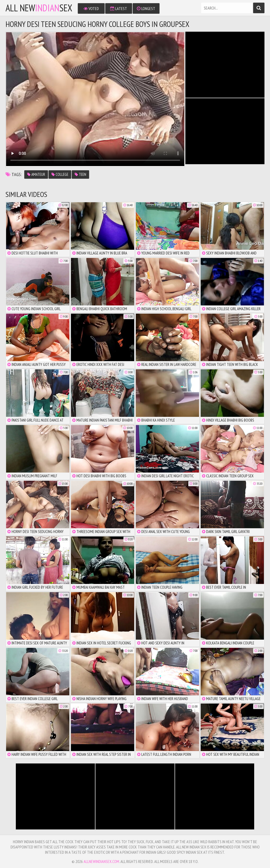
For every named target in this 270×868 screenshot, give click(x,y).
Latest (119, 8)
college (60, 174)
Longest (146, 8)
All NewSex (39, 8)
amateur (36, 174)
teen (80, 174)
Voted (91, 8)
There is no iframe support (225, 65)
